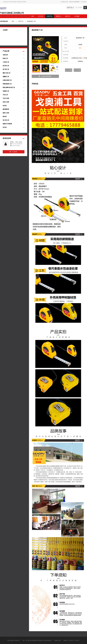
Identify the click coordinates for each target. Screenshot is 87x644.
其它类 (5, 127)
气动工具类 (6, 98)
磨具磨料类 (6, 109)
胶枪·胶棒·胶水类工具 (9, 87)
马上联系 (14, 152)
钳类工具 (5, 58)
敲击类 (5, 116)
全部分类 (5, 55)
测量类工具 (6, 77)
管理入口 (77, 640)
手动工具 (5, 95)
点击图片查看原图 (46, 76)
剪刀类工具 (6, 69)
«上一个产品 (69, 70)
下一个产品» (77, 70)
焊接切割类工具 (7, 84)
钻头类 (5, 106)
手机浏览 (84, 2)
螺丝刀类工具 (7, 73)
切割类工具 (6, 91)
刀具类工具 (6, 62)
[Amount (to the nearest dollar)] (79, 8)
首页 (13, 21)
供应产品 (21, 21)
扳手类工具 (6, 66)
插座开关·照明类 (7, 124)
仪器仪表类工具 (7, 80)
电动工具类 (6, 102)
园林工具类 (6, 113)
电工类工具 (6, 120)
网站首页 (66, 640)
